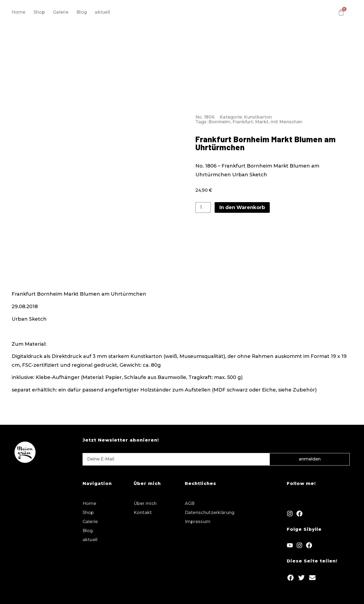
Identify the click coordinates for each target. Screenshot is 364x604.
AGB (190, 501)
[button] (290, 575)
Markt (262, 121)
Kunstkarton (258, 116)
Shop (39, 12)
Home (19, 12)
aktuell (102, 12)
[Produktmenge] (203, 206)
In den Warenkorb (242, 206)
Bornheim (219, 121)
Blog (82, 12)
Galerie (61, 12)
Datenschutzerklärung (210, 510)
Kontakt (143, 510)
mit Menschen (287, 121)
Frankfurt (243, 121)
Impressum (198, 519)
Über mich (145, 501)
